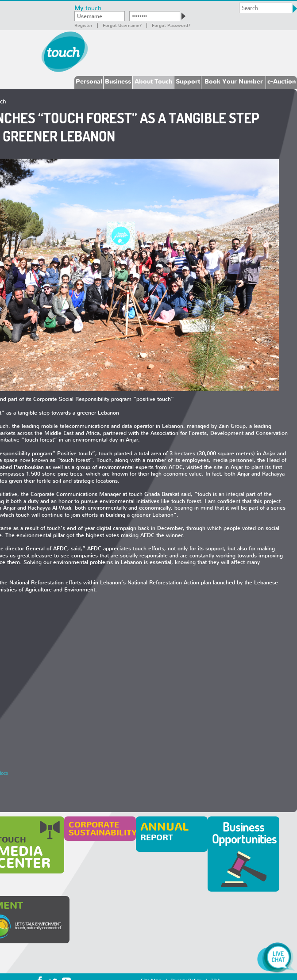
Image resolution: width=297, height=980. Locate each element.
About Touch (153, 81)
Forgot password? (171, 25)
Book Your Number (234, 81)
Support (188, 81)
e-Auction (282, 81)
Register (83, 25)
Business (118, 81)
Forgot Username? (122, 25)
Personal (89, 81)
